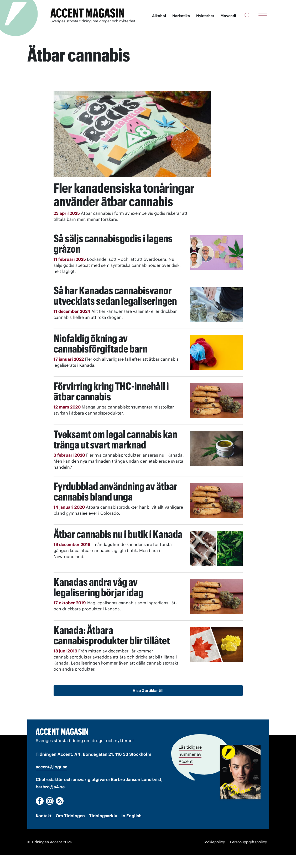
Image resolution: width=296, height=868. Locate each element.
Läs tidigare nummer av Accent (190, 767)
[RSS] (60, 814)
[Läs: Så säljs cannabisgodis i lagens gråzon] (216, 265)
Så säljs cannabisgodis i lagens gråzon (114, 256)
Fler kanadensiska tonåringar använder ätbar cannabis (117, 201)
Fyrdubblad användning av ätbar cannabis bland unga (116, 504)
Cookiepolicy (214, 855)
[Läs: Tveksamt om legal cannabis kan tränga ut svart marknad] (216, 461)
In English (131, 828)
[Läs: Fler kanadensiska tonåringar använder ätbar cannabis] (132, 134)
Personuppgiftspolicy (248, 855)
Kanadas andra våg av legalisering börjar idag (99, 600)
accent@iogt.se (51, 780)
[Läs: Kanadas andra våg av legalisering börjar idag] (216, 609)
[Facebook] (40, 814)
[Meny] (263, 16)
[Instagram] (50, 814)
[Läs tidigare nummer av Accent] (240, 785)
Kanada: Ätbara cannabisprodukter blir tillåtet (112, 648)
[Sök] (247, 16)
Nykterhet (205, 16)
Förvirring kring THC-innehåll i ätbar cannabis (112, 404)
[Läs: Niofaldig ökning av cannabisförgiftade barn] (216, 365)
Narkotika (181, 16)
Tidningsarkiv (103, 828)
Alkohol (159, 16)
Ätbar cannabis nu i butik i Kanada (119, 547)
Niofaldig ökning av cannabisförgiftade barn (101, 356)
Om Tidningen (70, 828)
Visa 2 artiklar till (148, 703)
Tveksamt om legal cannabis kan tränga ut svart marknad (116, 452)
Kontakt (44, 828)
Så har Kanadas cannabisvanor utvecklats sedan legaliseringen (116, 308)
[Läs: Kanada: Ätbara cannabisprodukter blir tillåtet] (216, 657)
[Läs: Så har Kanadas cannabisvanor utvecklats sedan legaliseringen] (216, 317)
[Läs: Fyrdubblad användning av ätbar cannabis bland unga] (216, 513)
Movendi (228, 16)
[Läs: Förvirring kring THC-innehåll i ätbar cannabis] (216, 413)
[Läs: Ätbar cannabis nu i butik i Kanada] (216, 561)
